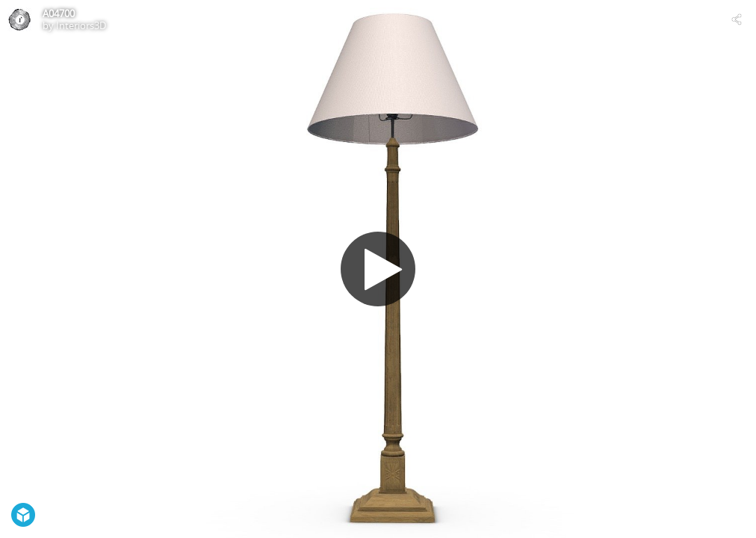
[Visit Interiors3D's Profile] (19, 19)
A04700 (59, 13)
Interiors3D (81, 25)
